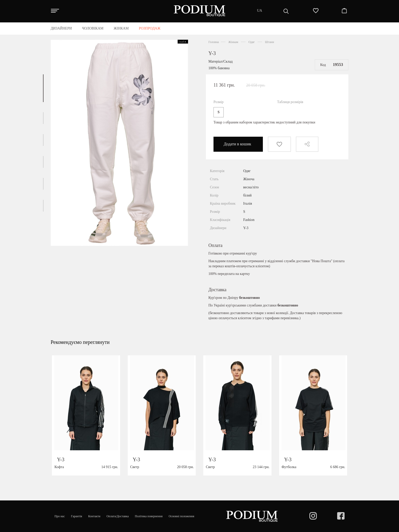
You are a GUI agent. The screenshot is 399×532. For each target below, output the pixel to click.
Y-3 (212, 53)
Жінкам (233, 42)
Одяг (252, 42)
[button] (43, 88)
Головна (214, 42)
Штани (269, 42)
